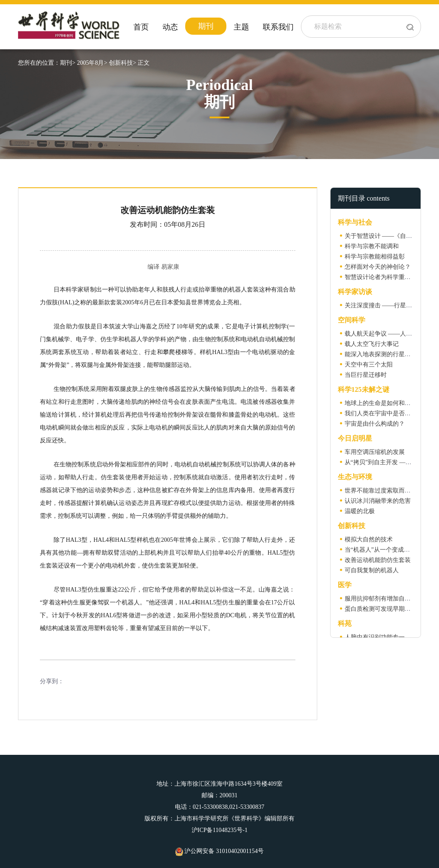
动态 (170, 27)
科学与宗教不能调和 (372, 246)
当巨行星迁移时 (366, 375)
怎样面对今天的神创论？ (378, 267)
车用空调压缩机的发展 (375, 452)
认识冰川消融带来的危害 (378, 501)
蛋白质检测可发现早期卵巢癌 (384, 609)
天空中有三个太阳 (369, 365)
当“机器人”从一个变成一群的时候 (389, 550)
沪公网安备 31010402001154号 (219, 851)
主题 (241, 27)
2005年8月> (92, 63)
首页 (141, 27)
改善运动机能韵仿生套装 (378, 560)
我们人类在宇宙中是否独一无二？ (390, 413)
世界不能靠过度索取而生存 (381, 491)
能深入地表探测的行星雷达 (381, 354)
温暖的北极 (360, 511)
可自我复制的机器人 (372, 570)
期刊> (68, 63)
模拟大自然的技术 (369, 539)
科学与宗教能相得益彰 (375, 257)
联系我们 (278, 27)
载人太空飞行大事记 (372, 344)
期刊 (206, 26)
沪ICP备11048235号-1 (220, 830)
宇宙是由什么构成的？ (375, 424)
